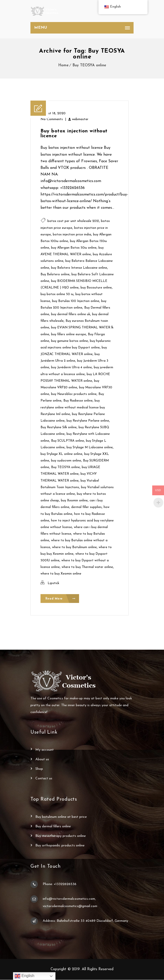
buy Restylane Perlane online (88, 421)
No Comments (52, 119)
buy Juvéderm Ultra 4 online (71, 367)
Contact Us (44, 779)
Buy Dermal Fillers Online (53, 827)
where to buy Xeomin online (61, 574)
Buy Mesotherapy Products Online (61, 836)
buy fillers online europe (68, 334)
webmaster (80, 119)
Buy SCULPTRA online (68, 441)
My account (45, 750)
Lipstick (53, 583)
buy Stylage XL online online (61, 454)
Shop (39, 769)
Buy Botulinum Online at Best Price (61, 817)
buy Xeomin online (74, 501)
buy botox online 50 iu (57, 294)
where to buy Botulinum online (74, 547)
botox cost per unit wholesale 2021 (73, 221)
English (24, 976)
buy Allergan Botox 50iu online (74, 248)
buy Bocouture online (96, 288)
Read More (61, 599)
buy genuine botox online (69, 341)
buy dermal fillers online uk (71, 314)
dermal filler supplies (86, 507)
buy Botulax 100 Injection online (76, 301)
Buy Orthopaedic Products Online (60, 846)
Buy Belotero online (55, 274)
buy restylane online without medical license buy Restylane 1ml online (73, 407)
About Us (42, 760)
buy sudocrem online (66, 461)
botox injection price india (72, 235)
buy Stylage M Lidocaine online (90, 447)
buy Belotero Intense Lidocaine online (79, 268)
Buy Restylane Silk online (59, 427)
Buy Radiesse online (78, 401)
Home (63, 65)
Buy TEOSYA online (89, 65)
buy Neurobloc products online (74, 394)
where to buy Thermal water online (87, 567)
